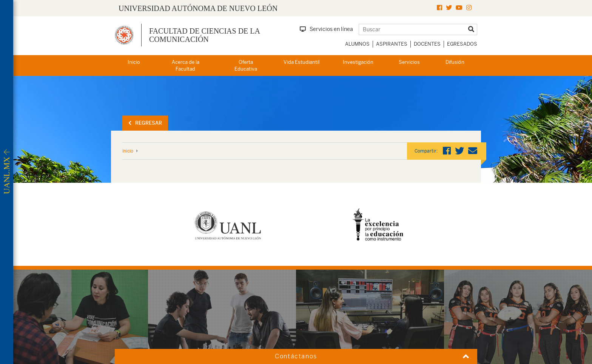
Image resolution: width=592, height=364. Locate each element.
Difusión (455, 62)
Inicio (134, 62)
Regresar (145, 123)
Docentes (427, 44)
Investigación (358, 62)
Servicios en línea (326, 29)
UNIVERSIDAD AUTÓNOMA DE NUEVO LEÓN (198, 8)
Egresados (462, 44)
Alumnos (357, 44)
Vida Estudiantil (301, 62)
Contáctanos (296, 356)
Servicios (409, 62)
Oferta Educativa (246, 66)
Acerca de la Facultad (186, 66)
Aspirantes (392, 44)
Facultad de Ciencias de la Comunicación (204, 35)
